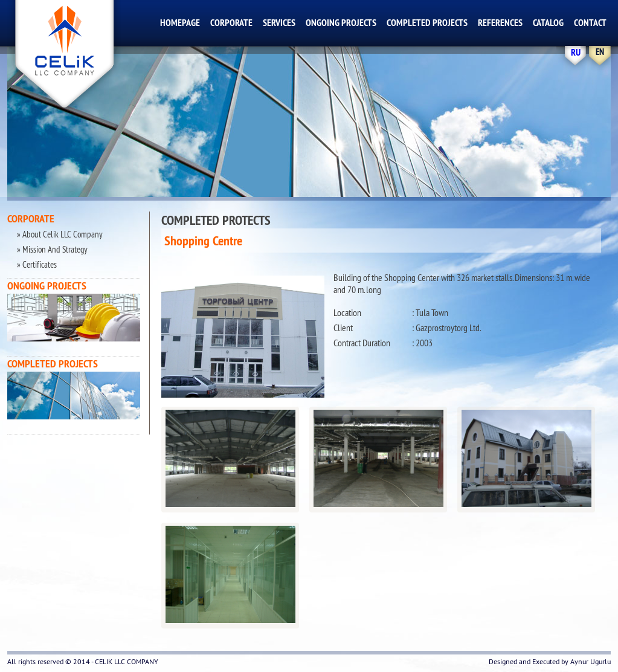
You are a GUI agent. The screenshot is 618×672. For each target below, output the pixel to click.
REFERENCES (500, 23)
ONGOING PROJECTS (341, 23)
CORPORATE (231, 23)
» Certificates (36, 264)
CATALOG (548, 23)
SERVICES (279, 23)
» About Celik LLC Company (59, 234)
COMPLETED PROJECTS (427, 23)
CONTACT (590, 23)
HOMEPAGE (180, 23)
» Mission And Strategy (51, 249)
